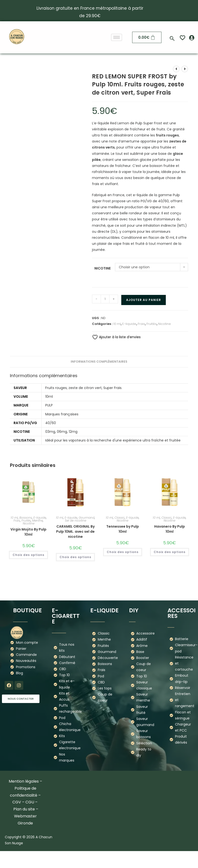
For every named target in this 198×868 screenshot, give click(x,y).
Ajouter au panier (144, 300)
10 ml (117, 324)
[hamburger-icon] (117, 37)
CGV (17, 802)
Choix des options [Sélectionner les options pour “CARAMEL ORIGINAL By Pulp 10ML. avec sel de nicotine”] (75, 557)
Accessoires (182, 613)
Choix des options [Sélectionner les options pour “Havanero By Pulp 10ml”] (170, 552)
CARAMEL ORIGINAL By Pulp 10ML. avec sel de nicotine (75, 531)
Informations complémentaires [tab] (99, 362)
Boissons (26, 518)
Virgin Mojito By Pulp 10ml (28, 532)
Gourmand (87, 518)
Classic (120, 518)
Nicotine (103, 268)
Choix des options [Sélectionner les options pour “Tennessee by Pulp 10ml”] (123, 552)
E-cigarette (66, 616)
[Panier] (147, 37)
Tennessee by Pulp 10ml (123, 529)
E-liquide (129, 324)
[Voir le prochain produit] (185, 69)
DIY (134, 610)
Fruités (152, 324)
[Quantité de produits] (105, 299)
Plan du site (24, 809)
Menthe (38, 520)
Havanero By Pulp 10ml (170, 529)
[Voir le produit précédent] (176, 69)
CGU (30, 802)
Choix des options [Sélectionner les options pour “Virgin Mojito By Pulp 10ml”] (28, 555)
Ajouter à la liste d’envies (116, 337)
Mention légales (24, 781)
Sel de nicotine (76, 520)
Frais (141, 324)
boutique (27, 610)
